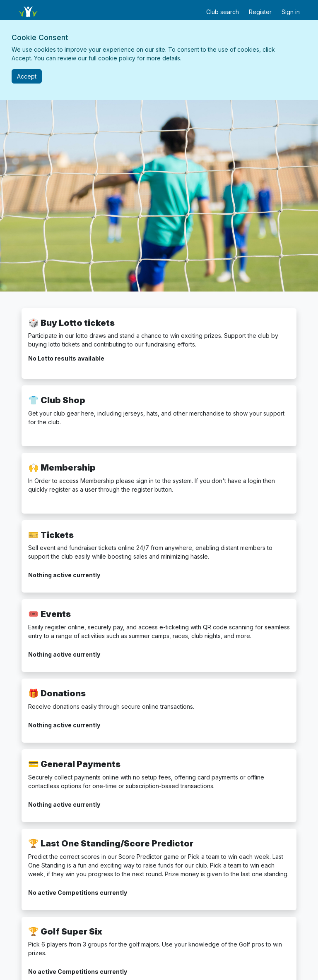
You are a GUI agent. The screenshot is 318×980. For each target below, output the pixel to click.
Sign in (291, 12)
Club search (223, 12)
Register (260, 12)
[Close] (27, 76)
